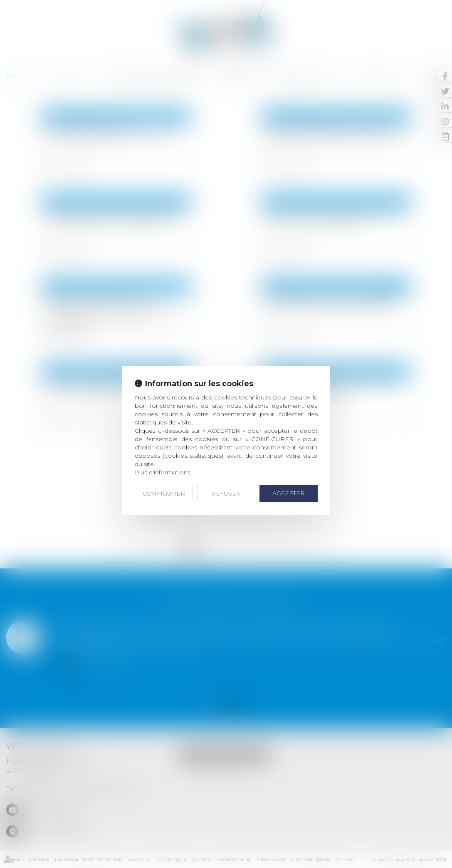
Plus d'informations (163, 472)
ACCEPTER (289, 493)
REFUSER (226, 494)
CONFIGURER (164, 494)
